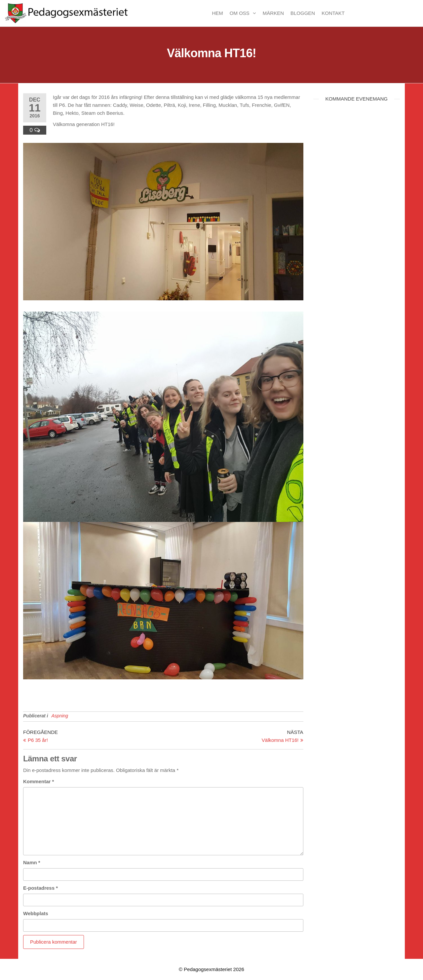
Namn (32, 862)
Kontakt (333, 13)
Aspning (60, 716)
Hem (217, 13)
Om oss (240, 13)
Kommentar (38, 781)
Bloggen (303, 13)
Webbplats (36, 913)
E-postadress (40, 888)
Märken (273, 13)
